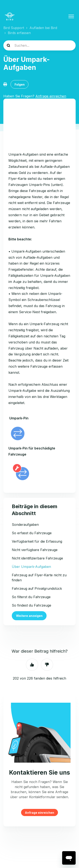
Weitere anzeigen (29, 616)
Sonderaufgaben (25, 525)
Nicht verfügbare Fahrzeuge (35, 550)
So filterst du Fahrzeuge (31, 597)
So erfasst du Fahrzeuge (32, 533)
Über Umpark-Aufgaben (31, 567)
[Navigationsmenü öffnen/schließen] (71, 16)
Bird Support (14, 28)
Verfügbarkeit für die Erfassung (37, 541)
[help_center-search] (39, 45)
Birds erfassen (19, 33)
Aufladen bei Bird (43, 28)
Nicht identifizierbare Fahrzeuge (37, 558)
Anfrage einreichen (39, 812)
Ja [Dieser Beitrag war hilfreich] (32, 665)
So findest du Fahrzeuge (31, 605)
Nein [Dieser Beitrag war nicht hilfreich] (47, 665)
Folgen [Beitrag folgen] (20, 84)
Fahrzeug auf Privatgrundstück (37, 588)
